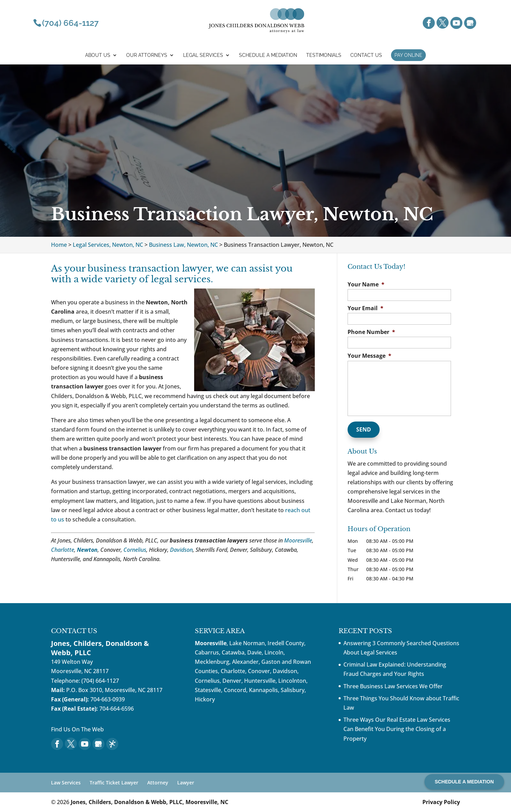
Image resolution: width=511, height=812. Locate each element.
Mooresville (298, 540)
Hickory (205, 699)
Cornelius (135, 550)
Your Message (369, 356)
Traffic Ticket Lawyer (114, 783)
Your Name (366, 285)
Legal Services (203, 55)
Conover (259, 671)
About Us (98, 55)
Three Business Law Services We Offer (393, 686)
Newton (87, 550)
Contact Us (366, 55)
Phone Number (371, 332)
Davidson (181, 550)
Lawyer (186, 783)
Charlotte (63, 550)
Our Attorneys (147, 55)
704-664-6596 (117, 709)
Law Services (66, 783)
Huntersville (260, 681)
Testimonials (324, 55)
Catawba (233, 652)
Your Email (365, 308)
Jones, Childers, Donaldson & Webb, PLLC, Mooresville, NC (149, 802)
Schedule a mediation (268, 55)
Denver (232, 681)
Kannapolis (263, 690)
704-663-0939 (108, 699)
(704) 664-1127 (100, 681)
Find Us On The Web (77, 729)
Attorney (158, 783)
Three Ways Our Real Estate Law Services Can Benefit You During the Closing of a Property (397, 729)
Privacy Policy (441, 802)
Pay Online (408, 55)
